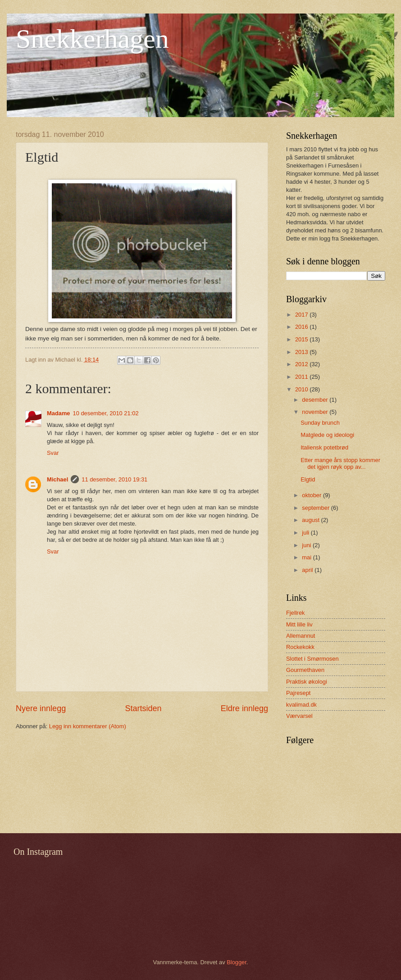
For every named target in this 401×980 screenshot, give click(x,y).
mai (307, 557)
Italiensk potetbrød (324, 447)
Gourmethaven (305, 670)
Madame (59, 413)
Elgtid (308, 479)
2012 (302, 364)
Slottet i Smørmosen (312, 659)
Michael (57, 479)
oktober (312, 495)
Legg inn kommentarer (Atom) (88, 726)
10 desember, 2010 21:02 (106, 413)
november (316, 412)
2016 (302, 327)
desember (316, 400)
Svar (53, 453)
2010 (302, 389)
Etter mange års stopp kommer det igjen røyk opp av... (340, 463)
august (311, 520)
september (316, 508)
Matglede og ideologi (327, 435)
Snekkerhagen (92, 39)
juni (307, 545)
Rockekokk (300, 647)
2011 (302, 377)
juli (306, 533)
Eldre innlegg (244, 708)
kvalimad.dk (301, 705)
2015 (302, 339)
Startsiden (143, 708)
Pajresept (298, 693)
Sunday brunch (320, 423)
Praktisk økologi (307, 682)
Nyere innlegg (41, 708)
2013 (302, 352)
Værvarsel (299, 716)
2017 (302, 315)
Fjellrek (296, 613)
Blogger (237, 962)
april (308, 570)
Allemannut (301, 636)
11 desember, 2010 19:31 (114, 479)
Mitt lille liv (299, 624)
